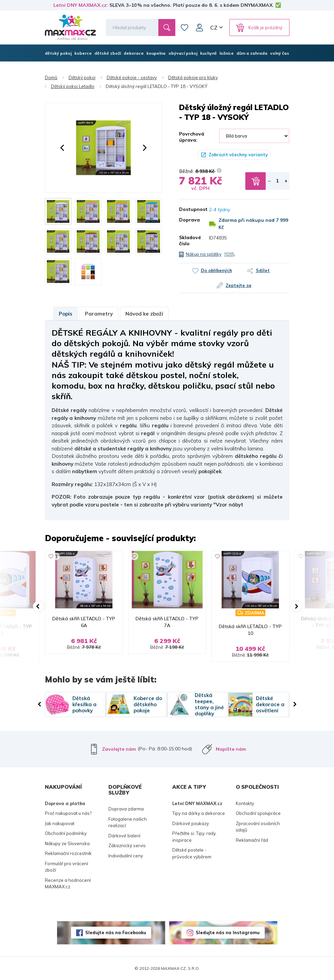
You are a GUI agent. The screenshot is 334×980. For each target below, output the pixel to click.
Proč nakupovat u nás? (68, 813)
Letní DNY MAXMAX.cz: (81, 5)
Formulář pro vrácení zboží (66, 867)
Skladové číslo (189, 240)
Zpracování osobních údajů (258, 827)
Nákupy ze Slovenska (67, 843)
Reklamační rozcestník (68, 853)
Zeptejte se (239, 285)
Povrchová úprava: (192, 137)
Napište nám (231, 749)
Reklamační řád (252, 840)
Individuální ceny (126, 856)
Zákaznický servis (127, 845)
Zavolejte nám (119, 749)
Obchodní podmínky (66, 833)
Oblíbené (184, 28)
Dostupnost (189, 209)
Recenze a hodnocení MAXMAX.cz (68, 884)
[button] (62, 148)
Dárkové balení (124, 836)
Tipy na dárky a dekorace (199, 813)
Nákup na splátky (204, 254)
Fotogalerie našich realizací (128, 822)
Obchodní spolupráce (258, 813)
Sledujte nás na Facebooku (116, 932)
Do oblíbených (216, 270)
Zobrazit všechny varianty (238, 155)
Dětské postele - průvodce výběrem (192, 853)
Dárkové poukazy (191, 823)
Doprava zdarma (126, 809)
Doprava (189, 220)
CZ (214, 28)
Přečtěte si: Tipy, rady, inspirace (194, 837)
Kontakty (245, 803)
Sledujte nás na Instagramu (228, 932)
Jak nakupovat (60, 823)
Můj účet (199, 28)
